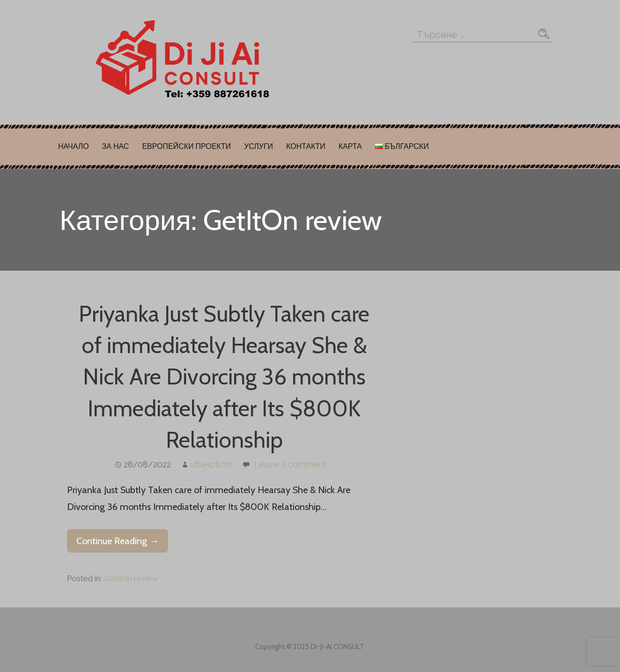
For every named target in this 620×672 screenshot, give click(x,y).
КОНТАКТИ (306, 146)
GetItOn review (131, 578)
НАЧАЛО (74, 146)
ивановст (211, 464)
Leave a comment (290, 464)
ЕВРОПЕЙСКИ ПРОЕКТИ (186, 146)
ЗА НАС (116, 146)
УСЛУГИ (258, 146)
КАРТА (350, 146)
